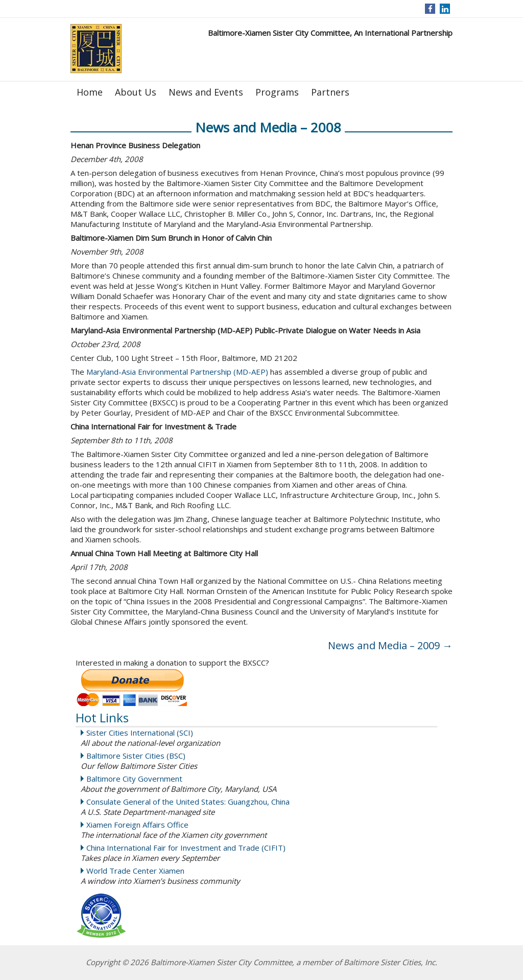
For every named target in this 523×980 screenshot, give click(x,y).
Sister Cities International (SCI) (140, 733)
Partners (330, 92)
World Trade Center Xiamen (135, 871)
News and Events (206, 92)
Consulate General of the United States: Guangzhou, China (188, 802)
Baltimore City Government (134, 779)
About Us (136, 92)
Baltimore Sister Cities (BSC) (136, 756)
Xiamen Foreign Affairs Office (137, 825)
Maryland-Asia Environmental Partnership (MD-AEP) (177, 372)
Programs (277, 92)
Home (90, 92)
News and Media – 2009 (390, 645)
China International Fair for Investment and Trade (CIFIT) (186, 848)
